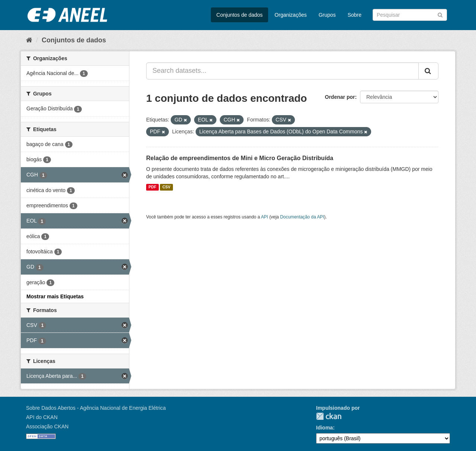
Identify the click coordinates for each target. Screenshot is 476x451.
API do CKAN (42, 417)
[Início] (29, 40)
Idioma (324, 428)
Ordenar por (340, 97)
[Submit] (440, 14)
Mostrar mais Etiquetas (55, 296)
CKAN (329, 416)
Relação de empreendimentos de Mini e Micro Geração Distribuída (240, 158)
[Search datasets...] (282, 71)
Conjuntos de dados (240, 15)
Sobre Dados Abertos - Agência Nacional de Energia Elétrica (96, 408)
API (265, 217)
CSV (167, 187)
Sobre (355, 15)
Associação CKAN (47, 426)
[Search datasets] (410, 15)
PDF (152, 187)
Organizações (290, 15)
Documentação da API (302, 217)
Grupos (327, 15)
